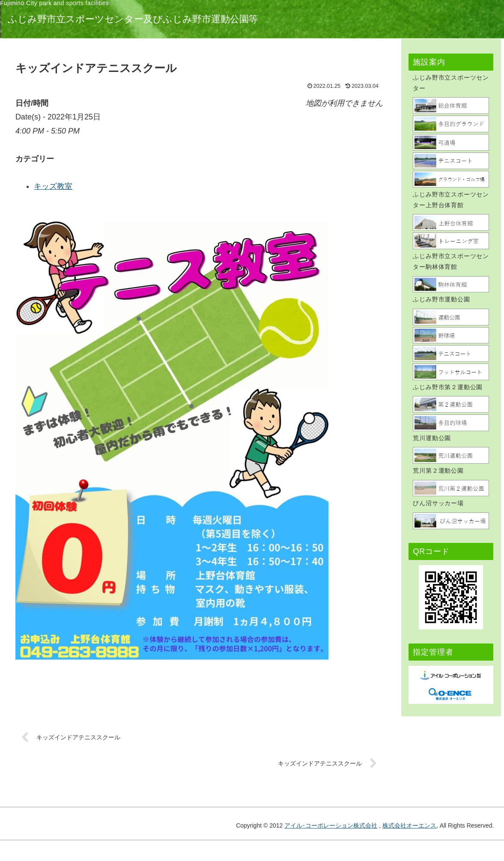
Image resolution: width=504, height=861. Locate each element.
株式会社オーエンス (409, 826)
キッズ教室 (159, 186)
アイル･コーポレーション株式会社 (331, 826)
